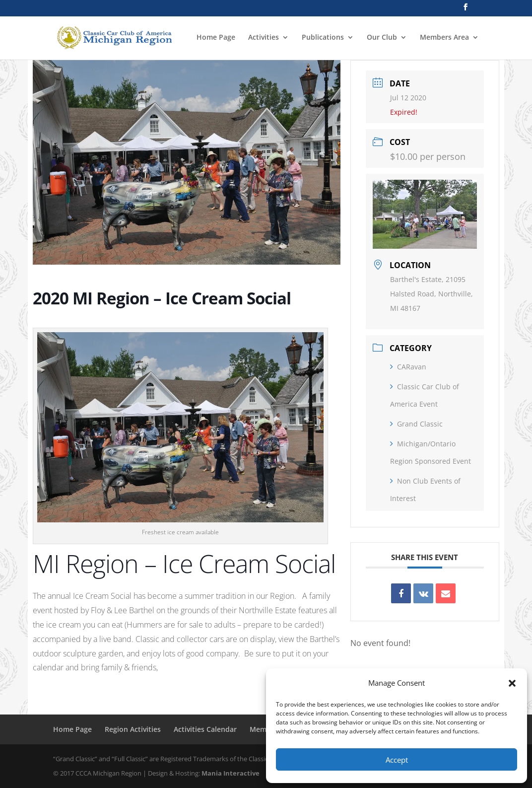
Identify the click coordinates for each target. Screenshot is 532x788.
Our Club (382, 38)
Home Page (216, 38)
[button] (512, 683)
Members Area (444, 38)
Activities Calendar (205, 729)
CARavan (408, 367)
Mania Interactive (231, 773)
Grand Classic (416, 424)
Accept (397, 760)
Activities (264, 38)
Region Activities (133, 729)
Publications (323, 38)
